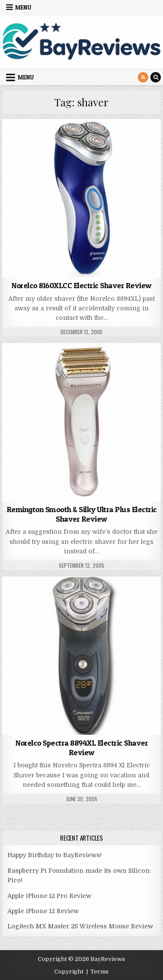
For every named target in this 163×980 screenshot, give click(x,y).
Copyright (69, 972)
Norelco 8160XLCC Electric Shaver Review (81, 285)
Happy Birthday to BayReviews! (55, 855)
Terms (100, 972)
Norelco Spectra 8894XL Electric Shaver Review (81, 748)
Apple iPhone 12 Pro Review (49, 896)
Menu (23, 7)
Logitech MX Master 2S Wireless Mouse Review (80, 926)
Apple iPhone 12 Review (43, 911)
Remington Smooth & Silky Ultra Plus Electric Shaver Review (82, 514)
